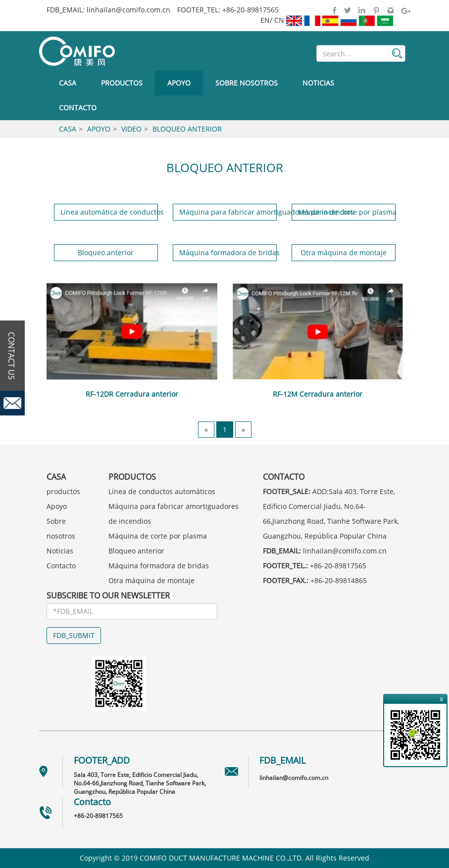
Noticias (318, 83)
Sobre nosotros (247, 83)
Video (131, 129)
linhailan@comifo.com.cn (128, 10)
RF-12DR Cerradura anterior (132, 394)
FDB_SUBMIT (74, 635)
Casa (68, 83)
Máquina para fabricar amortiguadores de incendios (228, 212)
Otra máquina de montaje (344, 252)
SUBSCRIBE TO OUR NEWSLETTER (108, 595)
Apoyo (179, 83)
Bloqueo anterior (187, 129)
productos (122, 83)
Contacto (78, 108)
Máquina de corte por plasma (347, 212)
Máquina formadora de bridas (228, 252)
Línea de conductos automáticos (162, 491)
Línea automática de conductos (109, 212)
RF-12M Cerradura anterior (318, 394)
